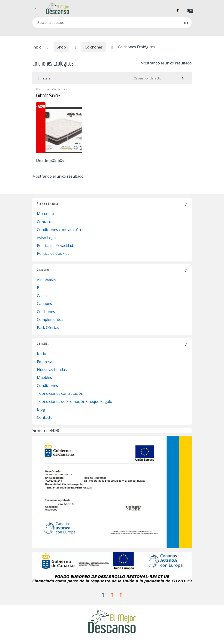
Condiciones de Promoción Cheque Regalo (76, 401)
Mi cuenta (45, 214)
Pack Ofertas (48, 328)
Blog (41, 409)
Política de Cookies (53, 253)
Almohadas (47, 280)
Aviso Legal (47, 238)
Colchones (94, 47)
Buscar (186, 23)
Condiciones (47, 386)
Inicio (37, 47)
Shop (61, 47)
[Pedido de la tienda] (158, 78)
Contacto (45, 222)
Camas (43, 296)
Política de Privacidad (55, 246)
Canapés (44, 304)
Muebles (44, 377)
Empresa (45, 362)
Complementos (50, 319)
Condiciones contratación (59, 230)
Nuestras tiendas (52, 370)
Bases (42, 288)
